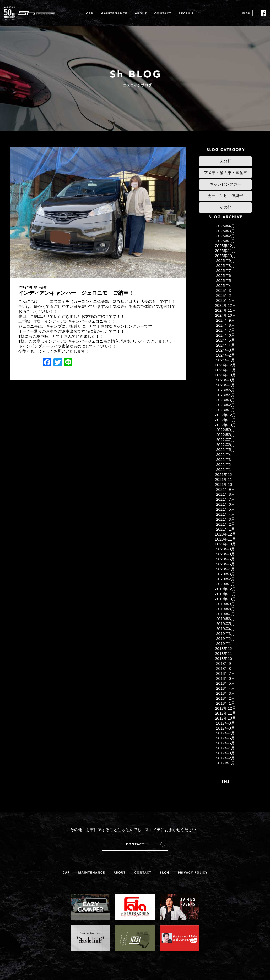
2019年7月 (225, 614)
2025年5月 (225, 280)
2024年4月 (225, 345)
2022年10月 (225, 425)
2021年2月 (225, 524)
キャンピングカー (225, 184)
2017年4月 (225, 748)
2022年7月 (225, 440)
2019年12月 (225, 589)
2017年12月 (225, 708)
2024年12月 (225, 305)
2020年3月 (225, 574)
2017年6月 (225, 738)
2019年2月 (225, 639)
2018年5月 (225, 683)
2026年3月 (225, 231)
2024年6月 (225, 335)
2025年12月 (225, 246)
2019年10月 (225, 599)
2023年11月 (225, 370)
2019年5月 (225, 624)
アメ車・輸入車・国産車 (226, 173)
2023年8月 (225, 380)
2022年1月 (225, 469)
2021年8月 (225, 494)
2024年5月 (225, 340)
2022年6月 (225, 445)
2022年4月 (225, 455)
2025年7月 (225, 271)
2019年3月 (225, 634)
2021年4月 (225, 514)
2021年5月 (225, 509)
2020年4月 (225, 569)
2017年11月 (225, 713)
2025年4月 (225, 285)
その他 (226, 207)
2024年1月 (225, 360)
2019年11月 (225, 594)
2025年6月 (225, 275)
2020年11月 (225, 539)
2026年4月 (225, 226)
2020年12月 (225, 534)
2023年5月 (225, 390)
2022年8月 (225, 435)
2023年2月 (225, 405)
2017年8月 (225, 728)
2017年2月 (225, 758)
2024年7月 (225, 330)
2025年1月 (225, 300)
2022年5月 (225, 450)
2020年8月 (225, 554)
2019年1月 (225, 644)
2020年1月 (225, 584)
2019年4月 (225, 629)
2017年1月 (225, 763)
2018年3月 (225, 693)
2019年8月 (225, 609)
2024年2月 (225, 355)
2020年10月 (225, 544)
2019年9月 (225, 604)
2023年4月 (225, 395)
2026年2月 (225, 236)
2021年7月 (225, 499)
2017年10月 (225, 718)
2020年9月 (225, 549)
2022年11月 (225, 420)
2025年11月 (225, 251)
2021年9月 (225, 489)
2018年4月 (225, 688)
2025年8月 (225, 266)
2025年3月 (225, 290)
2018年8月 (225, 668)
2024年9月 (225, 320)
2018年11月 (225, 653)
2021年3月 (225, 519)
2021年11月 (225, 479)
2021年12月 (225, 474)
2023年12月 (225, 365)
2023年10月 (225, 375)
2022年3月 (225, 460)
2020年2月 (225, 579)
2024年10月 (225, 315)
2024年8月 (225, 325)
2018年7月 (225, 673)
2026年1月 (225, 241)
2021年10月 (225, 484)
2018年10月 (225, 658)
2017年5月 (225, 743)
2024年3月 (225, 350)
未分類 (42, 288)
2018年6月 (225, 678)
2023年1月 (225, 410)
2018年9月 (225, 663)
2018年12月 (225, 648)
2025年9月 (225, 261)
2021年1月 (225, 529)
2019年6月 (225, 619)
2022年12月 (225, 415)
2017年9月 (225, 723)
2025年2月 (225, 295)
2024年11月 (225, 310)
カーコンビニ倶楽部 (226, 196)
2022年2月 (225, 464)
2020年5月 (225, 564)
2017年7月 (225, 733)
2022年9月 (225, 430)
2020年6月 (225, 559)
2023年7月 (225, 385)
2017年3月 (225, 753)
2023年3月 (225, 400)
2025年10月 (225, 256)
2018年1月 (225, 703)
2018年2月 (225, 698)
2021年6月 (225, 504)
